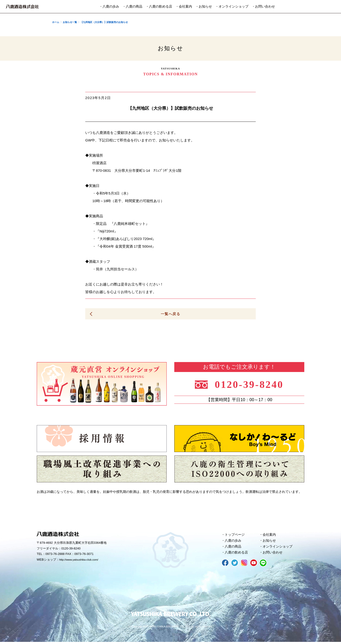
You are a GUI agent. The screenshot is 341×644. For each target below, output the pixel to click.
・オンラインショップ (232, 7)
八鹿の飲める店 (237, 554)
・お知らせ (204, 7)
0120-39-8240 (252, 384)
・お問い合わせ (263, 7)
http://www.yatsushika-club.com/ (81, 560)
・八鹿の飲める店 (159, 7)
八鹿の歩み (234, 541)
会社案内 (270, 535)
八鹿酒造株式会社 (22, 7)
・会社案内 (184, 7)
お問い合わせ (274, 554)
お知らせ (270, 541)
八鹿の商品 (234, 548)
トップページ (236, 535)
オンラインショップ (279, 548)
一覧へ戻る (170, 314)
